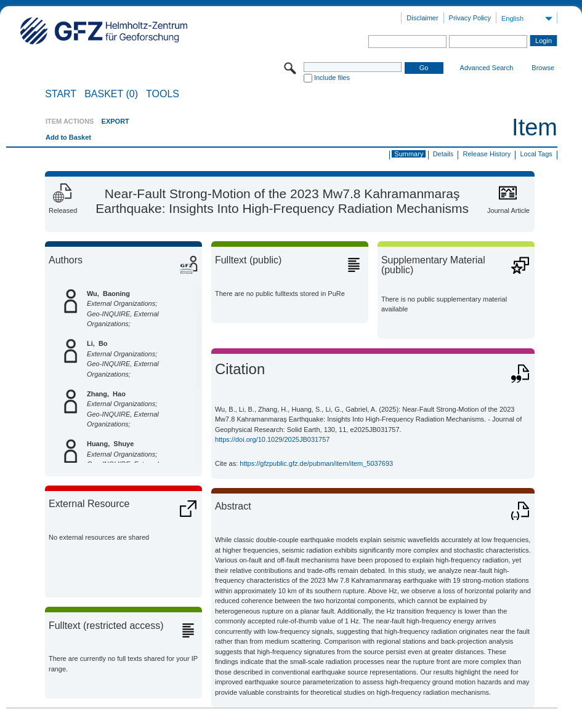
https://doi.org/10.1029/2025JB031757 (273, 439)
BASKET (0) (111, 94)
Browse (543, 68)
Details (443, 154)
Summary (409, 154)
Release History (487, 154)
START (61, 94)
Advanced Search (487, 68)
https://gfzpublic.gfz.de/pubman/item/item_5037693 (316, 463)
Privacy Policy (470, 18)
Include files (332, 78)
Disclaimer (422, 18)
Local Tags (536, 154)
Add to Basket (68, 137)
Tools (163, 94)
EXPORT (115, 121)
